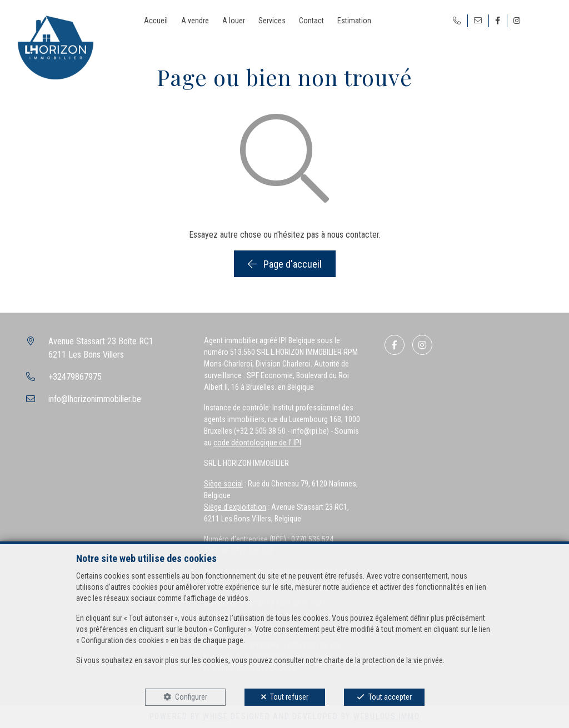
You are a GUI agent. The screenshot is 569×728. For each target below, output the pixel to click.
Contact (311, 21)
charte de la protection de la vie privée (383, 660)
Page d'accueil (285, 264)
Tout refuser (289, 697)
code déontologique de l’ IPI (257, 443)
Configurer (191, 697)
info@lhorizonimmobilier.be (95, 399)
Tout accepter (390, 697)
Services (272, 21)
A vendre (195, 21)
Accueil (156, 21)
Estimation (354, 21)
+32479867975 (75, 377)
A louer (234, 21)
